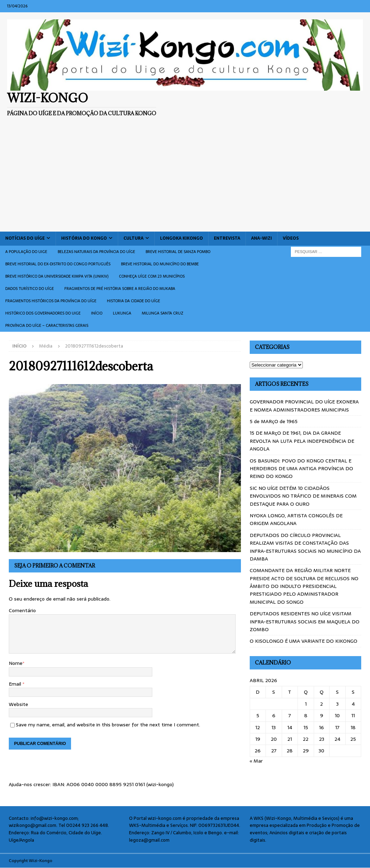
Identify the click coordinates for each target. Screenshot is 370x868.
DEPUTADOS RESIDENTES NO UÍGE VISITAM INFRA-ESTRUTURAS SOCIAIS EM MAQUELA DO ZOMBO (305, 621)
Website (18, 704)
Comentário (22, 610)
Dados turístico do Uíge (30, 289)
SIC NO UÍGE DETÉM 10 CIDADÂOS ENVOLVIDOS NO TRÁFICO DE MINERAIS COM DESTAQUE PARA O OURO (303, 496)
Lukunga (122, 313)
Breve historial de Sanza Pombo (178, 252)
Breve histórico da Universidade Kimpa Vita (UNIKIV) (57, 276)
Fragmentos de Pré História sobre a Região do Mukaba (120, 289)
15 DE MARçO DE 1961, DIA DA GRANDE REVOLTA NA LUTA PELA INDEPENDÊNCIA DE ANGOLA (302, 441)
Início (97, 313)
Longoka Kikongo (181, 238)
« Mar (256, 761)
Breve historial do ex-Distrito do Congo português (58, 264)
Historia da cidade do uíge (133, 301)
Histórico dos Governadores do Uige (43, 313)
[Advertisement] (185, 179)
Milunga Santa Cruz (162, 313)
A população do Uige (26, 252)
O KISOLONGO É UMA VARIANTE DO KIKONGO (304, 641)
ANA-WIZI (261, 238)
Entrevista (227, 238)
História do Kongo (84, 238)
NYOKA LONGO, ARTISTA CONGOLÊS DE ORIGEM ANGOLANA (296, 519)
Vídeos (291, 238)
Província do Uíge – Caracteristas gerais (47, 325)
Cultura (133, 238)
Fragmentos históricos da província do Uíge (51, 301)
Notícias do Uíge (25, 238)
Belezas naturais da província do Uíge (96, 252)
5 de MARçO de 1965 (274, 421)
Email (16, 684)
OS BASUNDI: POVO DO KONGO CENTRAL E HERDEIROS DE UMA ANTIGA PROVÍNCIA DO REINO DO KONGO (301, 469)
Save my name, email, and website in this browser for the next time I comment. (108, 725)
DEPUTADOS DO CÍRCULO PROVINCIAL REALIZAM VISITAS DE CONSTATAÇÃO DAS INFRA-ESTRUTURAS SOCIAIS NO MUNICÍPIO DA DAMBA (305, 547)
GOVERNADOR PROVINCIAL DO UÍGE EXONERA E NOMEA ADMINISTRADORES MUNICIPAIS (304, 406)
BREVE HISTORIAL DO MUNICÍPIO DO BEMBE (160, 264)
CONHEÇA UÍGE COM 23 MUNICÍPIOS (152, 276)
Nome (16, 663)
